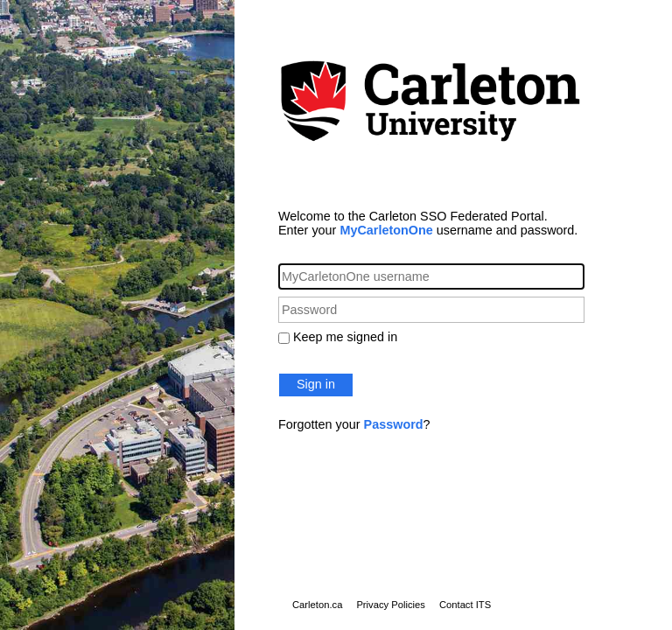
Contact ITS (465, 605)
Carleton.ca (317, 605)
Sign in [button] (316, 384)
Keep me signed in (345, 337)
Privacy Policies (391, 605)
